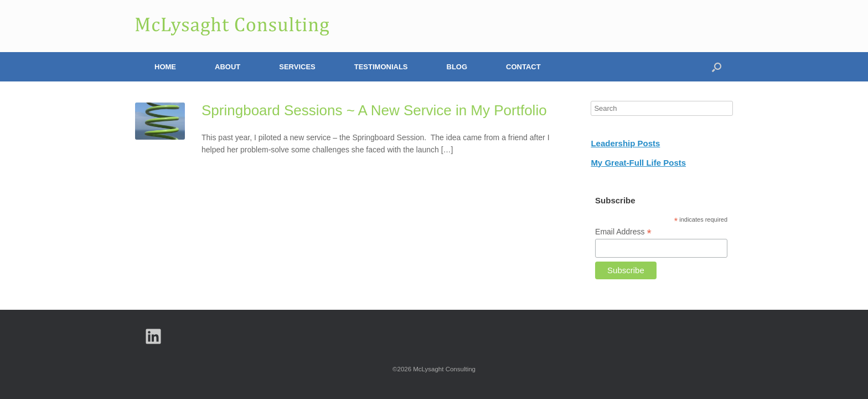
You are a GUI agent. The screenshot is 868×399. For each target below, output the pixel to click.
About (228, 67)
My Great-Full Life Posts (638, 163)
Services (297, 67)
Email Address (623, 232)
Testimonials (381, 67)
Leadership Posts (625, 143)
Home (165, 67)
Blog (457, 67)
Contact (523, 67)
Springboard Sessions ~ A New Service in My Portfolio (374, 110)
